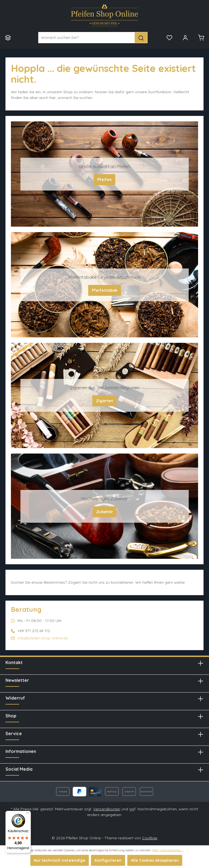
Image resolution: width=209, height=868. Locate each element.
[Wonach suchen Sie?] (87, 38)
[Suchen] (141, 38)
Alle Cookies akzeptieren (155, 860)
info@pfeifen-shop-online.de (43, 638)
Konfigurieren (108, 860)
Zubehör (104, 512)
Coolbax (150, 838)
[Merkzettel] (169, 37)
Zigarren (104, 401)
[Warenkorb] (201, 37)
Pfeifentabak (105, 290)
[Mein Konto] (185, 37)
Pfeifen (104, 180)
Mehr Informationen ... (168, 850)
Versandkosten (107, 809)
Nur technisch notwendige (60, 860)
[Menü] (8, 37)
